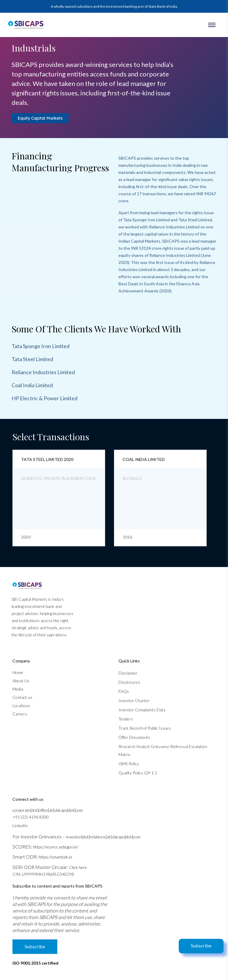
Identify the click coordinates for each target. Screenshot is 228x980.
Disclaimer (128, 673)
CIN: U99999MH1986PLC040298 (43, 874)
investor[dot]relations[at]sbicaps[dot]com (103, 837)
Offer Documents (134, 737)
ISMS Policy (129, 764)
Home (18, 672)
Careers (20, 714)
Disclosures (129, 682)
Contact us (22, 697)
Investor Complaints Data (142, 710)
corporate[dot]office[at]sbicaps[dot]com (48, 810)
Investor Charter (134, 700)
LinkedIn (20, 826)
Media (18, 689)
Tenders (126, 719)
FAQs (124, 691)
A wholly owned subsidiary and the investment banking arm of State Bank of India (114, 6)
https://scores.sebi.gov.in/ (56, 847)
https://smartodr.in (55, 857)
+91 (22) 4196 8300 (31, 817)
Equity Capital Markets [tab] (40, 118)
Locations (21, 706)
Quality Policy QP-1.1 (138, 773)
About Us (21, 681)
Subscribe (201, 945)
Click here (78, 867)
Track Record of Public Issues (145, 728)
